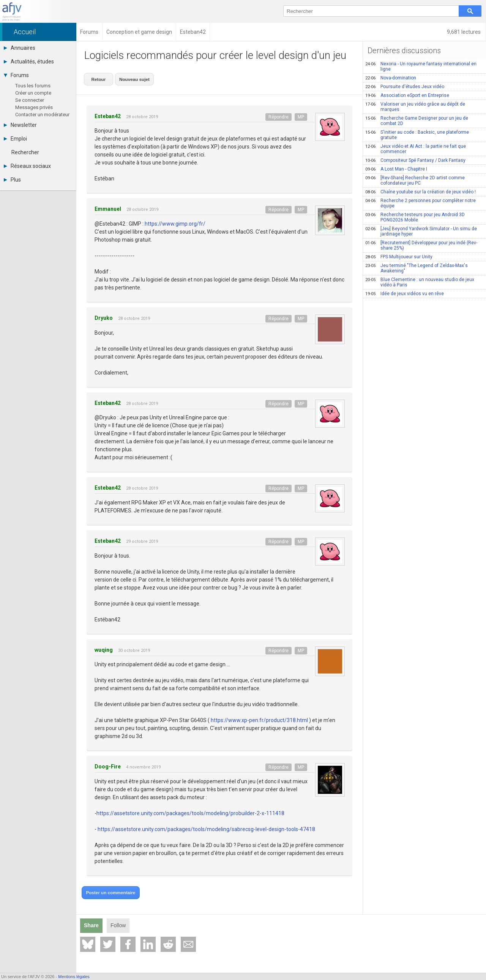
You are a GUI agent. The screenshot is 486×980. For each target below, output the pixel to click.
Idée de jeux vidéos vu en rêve (405, 294)
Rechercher (25, 152)
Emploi (15, 139)
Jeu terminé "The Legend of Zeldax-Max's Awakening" (417, 268)
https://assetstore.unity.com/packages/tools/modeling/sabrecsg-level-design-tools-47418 (206, 827)
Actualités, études (29, 62)
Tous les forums (33, 86)
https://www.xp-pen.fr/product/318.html (259, 718)
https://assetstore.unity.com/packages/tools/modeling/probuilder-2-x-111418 (190, 811)
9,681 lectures (464, 32)
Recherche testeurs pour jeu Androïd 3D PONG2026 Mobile (415, 217)
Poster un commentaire (108, 890)
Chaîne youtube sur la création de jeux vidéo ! (421, 192)
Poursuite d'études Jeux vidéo (405, 87)
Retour (97, 77)
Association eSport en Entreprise (407, 95)
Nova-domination (391, 78)
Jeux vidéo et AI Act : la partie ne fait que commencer (416, 149)
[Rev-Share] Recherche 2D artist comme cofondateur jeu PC (415, 180)
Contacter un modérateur (42, 115)
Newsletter (20, 125)
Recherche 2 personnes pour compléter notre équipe (421, 203)
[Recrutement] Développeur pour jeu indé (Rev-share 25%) (421, 245)
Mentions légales (74, 977)
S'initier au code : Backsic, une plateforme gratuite (417, 135)
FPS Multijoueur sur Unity (399, 257)
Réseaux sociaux (27, 166)
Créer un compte (33, 93)
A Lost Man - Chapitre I (396, 169)
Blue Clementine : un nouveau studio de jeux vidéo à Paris (420, 282)
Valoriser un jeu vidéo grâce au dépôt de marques (415, 107)
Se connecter (30, 100)
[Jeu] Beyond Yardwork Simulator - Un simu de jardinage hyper (421, 231)
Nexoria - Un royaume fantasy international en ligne (421, 66)
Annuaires (20, 48)
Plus (12, 180)
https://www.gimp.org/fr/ (175, 221)
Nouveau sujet (130, 77)
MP (301, 114)
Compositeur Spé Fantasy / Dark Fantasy (415, 160)
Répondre (279, 114)
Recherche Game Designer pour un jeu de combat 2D (417, 121)
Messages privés (34, 107)
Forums (16, 75)
